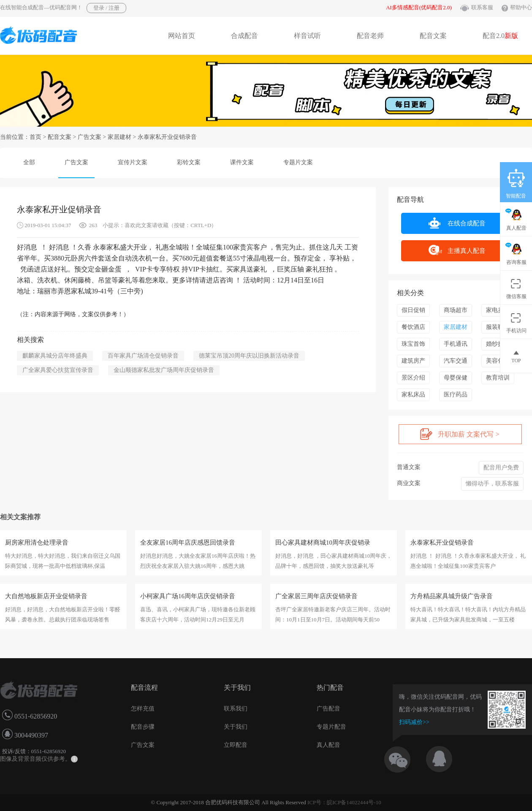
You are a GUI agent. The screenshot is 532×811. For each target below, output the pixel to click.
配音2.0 (500, 36)
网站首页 (182, 36)
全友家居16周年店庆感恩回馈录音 (188, 542)
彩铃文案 (189, 162)
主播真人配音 (457, 250)
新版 (511, 36)
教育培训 (498, 378)
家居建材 (119, 137)
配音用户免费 (501, 468)
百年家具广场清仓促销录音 (143, 356)
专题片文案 (298, 162)
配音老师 (370, 36)
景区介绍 (413, 378)
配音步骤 (143, 727)
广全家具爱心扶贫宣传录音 (58, 370)
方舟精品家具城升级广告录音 (452, 596)
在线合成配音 (457, 223)
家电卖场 (498, 310)
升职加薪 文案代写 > (460, 434)
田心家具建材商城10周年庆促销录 (323, 542)
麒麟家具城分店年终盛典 (55, 356)
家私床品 (413, 395)
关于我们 (236, 727)
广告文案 (90, 137)
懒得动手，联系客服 (492, 484)
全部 (29, 162)
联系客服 (482, 7)
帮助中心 (521, 7)
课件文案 (242, 162)
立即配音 (236, 745)
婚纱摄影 (498, 344)
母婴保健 (456, 378)
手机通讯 (456, 344)
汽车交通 (456, 361)
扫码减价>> (414, 722)
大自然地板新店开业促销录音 (46, 596)
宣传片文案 (133, 162)
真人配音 (328, 745)
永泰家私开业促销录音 (442, 542)
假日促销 (413, 310)
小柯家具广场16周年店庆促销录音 (188, 596)
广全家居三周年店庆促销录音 (316, 596)
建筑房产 (413, 361)
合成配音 (244, 36)
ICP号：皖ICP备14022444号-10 (344, 802)
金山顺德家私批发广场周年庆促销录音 (164, 370)
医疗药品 (456, 395)
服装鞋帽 (498, 327)
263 (93, 225)
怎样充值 (143, 709)
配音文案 (433, 36)
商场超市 (456, 310)
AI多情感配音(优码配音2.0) (419, 7)
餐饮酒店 (413, 327)
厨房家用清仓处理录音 (37, 542)
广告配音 (328, 709)
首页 (35, 137)
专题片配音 (331, 727)
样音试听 (307, 36)
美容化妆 (498, 361)
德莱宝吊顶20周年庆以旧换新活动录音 (249, 356)
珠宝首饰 (413, 344)
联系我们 (236, 709)
